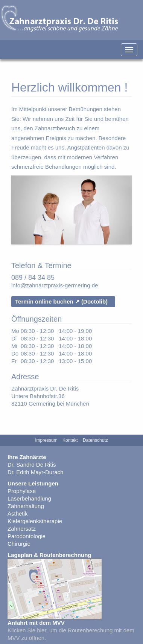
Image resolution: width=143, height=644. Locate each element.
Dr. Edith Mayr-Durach (35, 472)
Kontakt (70, 440)
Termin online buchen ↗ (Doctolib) (61, 301)
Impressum (46, 440)
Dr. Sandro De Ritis (32, 465)
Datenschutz (95, 440)
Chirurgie (19, 544)
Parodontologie (27, 536)
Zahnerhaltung (26, 506)
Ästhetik (17, 514)
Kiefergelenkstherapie (35, 521)
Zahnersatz (22, 529)
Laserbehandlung (29, 498)
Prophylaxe (22, 491)
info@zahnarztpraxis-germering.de (55, 285)
